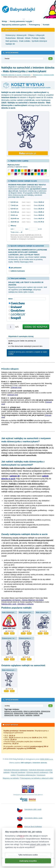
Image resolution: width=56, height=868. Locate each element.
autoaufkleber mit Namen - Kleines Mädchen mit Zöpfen (23, 600)
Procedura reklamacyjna (26, 775)
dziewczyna (45, 711)
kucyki (22, 715)
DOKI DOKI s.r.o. (47, 759)
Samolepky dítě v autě (29, 810)
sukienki (36, 715)
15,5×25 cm (15, 218)
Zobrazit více (16, 387)
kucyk (17, 715)
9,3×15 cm (14, 209)
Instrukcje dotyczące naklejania (16, 770)
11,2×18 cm (15, 212)
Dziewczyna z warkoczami (12, 638)
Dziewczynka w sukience (28, 638)
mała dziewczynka (31, 713)
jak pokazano (16, 268)
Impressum (41, 775)
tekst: (11, 299)
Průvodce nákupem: (10, 369)
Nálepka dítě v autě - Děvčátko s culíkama (17, 604)
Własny (13, 226)
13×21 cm (14, 215)
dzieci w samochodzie (32, 711)
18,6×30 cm (15, 222)
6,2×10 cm (14, 202)
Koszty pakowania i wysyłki (21, 21)
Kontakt (46, 25)
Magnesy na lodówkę (11, 778)
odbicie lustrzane (18, 271)
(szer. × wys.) (26, 202)
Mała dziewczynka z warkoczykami (15, 670)
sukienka (29, 715)
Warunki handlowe (18, 772)
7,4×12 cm (14, 205)
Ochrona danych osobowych (37, 772)
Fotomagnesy (35, 25)
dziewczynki (19, 713)
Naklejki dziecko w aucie (30, 839)
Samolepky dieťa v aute (30, 818)
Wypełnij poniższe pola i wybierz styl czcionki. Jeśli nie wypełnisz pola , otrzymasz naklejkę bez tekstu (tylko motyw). (28, 287)
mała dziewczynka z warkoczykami (15, 612)
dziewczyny (9, 713)
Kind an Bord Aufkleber (30, 827)
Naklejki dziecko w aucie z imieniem (16, 75)
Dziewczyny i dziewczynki (43, 75)
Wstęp (4, 21)
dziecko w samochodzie (13, 711)
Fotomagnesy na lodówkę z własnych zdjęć (37, 778)
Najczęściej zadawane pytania (14, 25)
